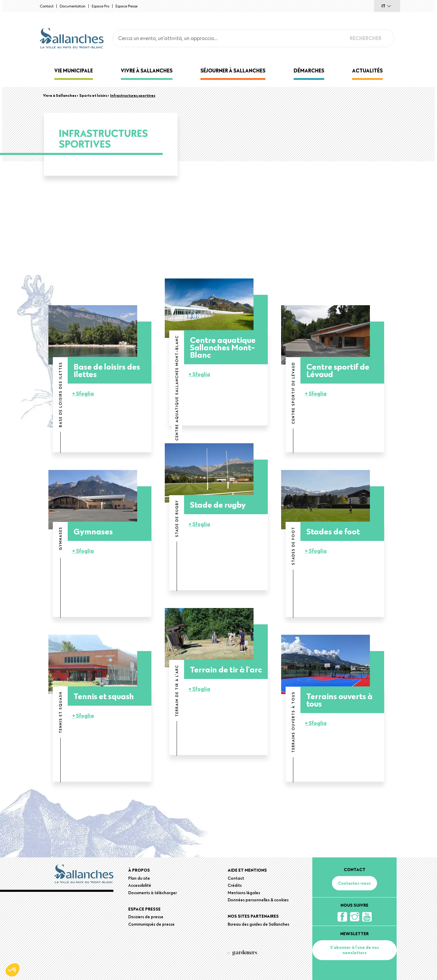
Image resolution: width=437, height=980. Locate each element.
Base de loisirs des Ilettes (107, 370)
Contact (47, 6)
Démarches (309, 71)
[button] (12, 970)
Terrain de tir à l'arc (226, 669)
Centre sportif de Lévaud (338, 370)
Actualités (367, 71)
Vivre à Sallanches (147, 71)
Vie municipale (74, 71)
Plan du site (139, 878)
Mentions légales (244, 893)
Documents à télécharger (153, 893)
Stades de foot (333, 531)
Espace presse (126, 6)
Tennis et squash (104, 696)
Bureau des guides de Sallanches (258, 924)
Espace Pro (100, 6)
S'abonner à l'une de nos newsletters (355, 950)
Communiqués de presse (151, 924)
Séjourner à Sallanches (233, 71)
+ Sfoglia (83, 394)
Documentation (73, 6)
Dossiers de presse (146, 917)
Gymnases (93, 531)
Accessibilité (140, 885)
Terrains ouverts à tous (339, 700)
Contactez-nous (354, 883)
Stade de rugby (218, 505)
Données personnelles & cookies (258, 900)
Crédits (235, 885)
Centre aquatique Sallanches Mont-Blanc (223, 347)
